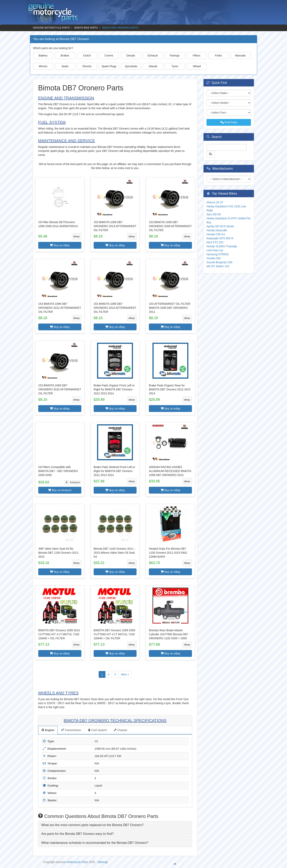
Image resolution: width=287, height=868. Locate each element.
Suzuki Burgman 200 (219, 262)
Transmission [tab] (71, 730)
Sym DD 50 (214, 214)
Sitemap (103, 862)
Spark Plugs (109, 66)
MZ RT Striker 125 (218, 266)
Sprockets (131, 66)
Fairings (175, 55)
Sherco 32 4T (215, 202)
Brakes (65, 55)
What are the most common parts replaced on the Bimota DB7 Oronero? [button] (92, 825)
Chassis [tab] (121, 730)
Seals (65, 66)
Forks (219, 55)
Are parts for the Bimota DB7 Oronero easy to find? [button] (77, 834)
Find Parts (229, 122)
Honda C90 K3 (216, 234)
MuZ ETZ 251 (215, 242)
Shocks (87, 66)
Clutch (87, 55)
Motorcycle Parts (78, 862)
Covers (109, 55)
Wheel (197, 66)
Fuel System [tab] (97, 730)
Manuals (240, 55)
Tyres (175, 66)
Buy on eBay (60, 245)
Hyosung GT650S (218, 254)
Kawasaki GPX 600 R (220, 238)
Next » (125, 674)
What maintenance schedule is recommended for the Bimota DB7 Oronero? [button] (95, 843)
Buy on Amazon (60, 490)
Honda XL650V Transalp (222, 246)
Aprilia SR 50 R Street (220, 226)
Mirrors (43, 66)
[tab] (115, 825)
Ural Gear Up (215, 250)
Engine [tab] (48, 730)
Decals (131, 55)
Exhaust (153, 55)
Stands (153, 66)
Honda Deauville (217, 230)
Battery (43, 55)
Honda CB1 (214, 258)
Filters (197, 55)
